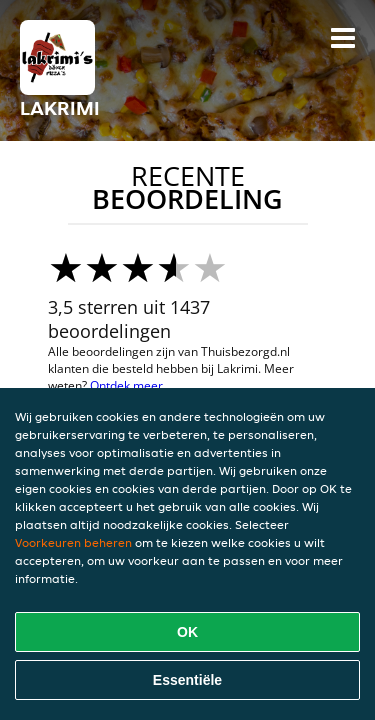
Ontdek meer (126, 385)
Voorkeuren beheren (73, 542)
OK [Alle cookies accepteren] (187, 632)
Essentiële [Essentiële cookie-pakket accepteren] (187, 680)
